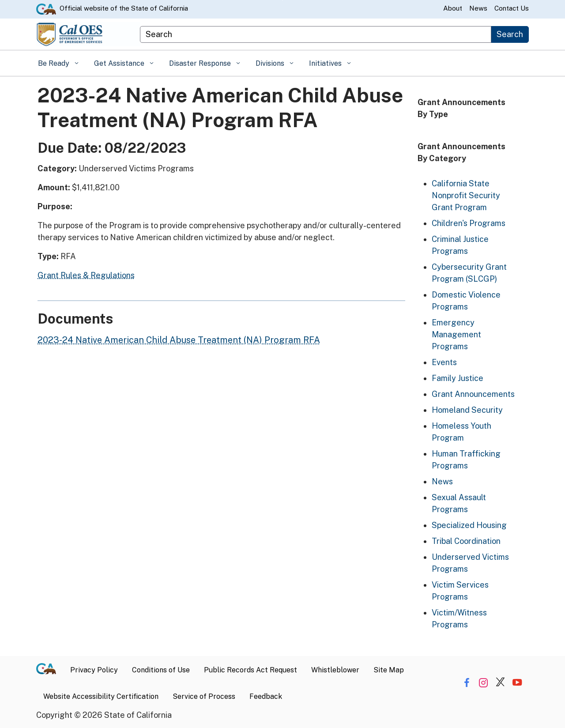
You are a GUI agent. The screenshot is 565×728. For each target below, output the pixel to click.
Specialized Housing (469, 525)
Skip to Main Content (283, 0)
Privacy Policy (94, 670)
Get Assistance (120, 63)
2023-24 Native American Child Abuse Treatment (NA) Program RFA (179, 340)
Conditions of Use (161, 670)
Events (444, 362)
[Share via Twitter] (500, 683)
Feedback (266, 696)
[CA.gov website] (46, 8)
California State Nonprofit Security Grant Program (466, 195)
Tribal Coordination (466, 541)
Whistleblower (335, 670)
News (478, 8)
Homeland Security (467, 410)
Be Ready (55, 63)
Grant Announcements (473, 394)
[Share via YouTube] (517, 683)
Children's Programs (469, 223)
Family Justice (458, 378)
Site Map (389, 670)
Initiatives (326, 63)
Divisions (271, 63)
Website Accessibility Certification (101, 696)
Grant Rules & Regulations (86, 275)
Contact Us (512, 8)
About (453, 8)
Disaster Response (201, 63)
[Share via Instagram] (484, 683)
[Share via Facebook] (467, 683)
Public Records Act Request (250, 670)
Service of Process (204, 696)
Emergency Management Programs (456, 334)
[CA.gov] (50, 670)
